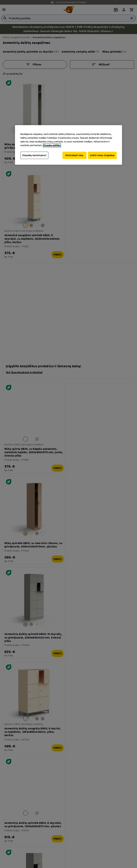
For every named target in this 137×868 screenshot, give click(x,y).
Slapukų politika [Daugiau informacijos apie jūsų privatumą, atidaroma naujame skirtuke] (52, 145)
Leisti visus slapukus (102, 155)
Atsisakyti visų (73, 155)
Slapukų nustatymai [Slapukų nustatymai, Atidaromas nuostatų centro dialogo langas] (34, 155)
